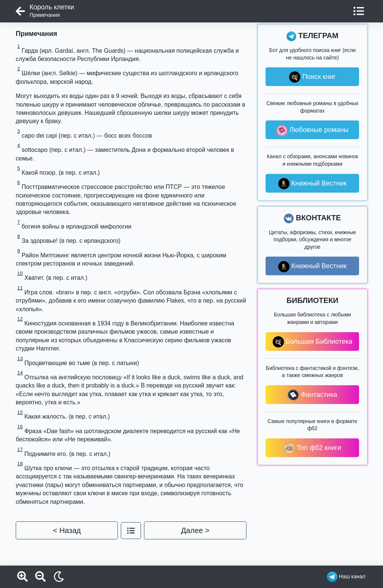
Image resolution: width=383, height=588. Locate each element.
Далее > (195, 530)
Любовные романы (312, 131)
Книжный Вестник (312, 184)
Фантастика (312, 395)
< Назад (67, 530)
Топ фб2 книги (312, 448)
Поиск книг (312, 77)
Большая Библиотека (312, 342)
